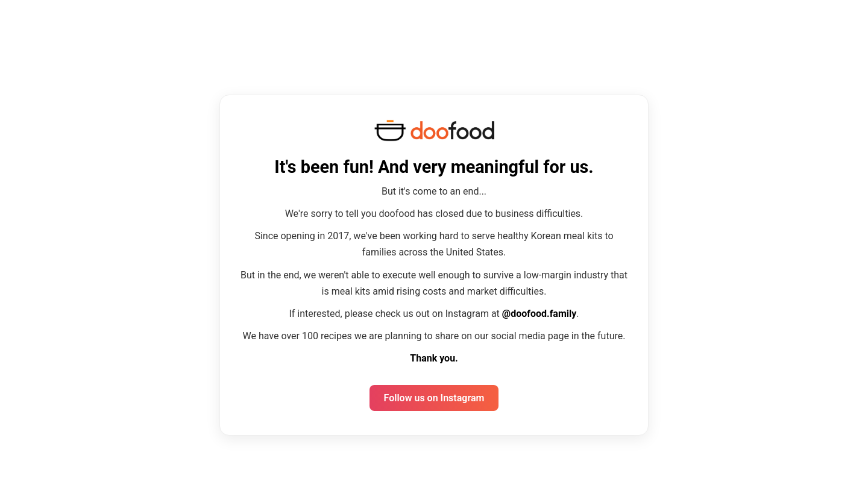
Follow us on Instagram (434, 398)
